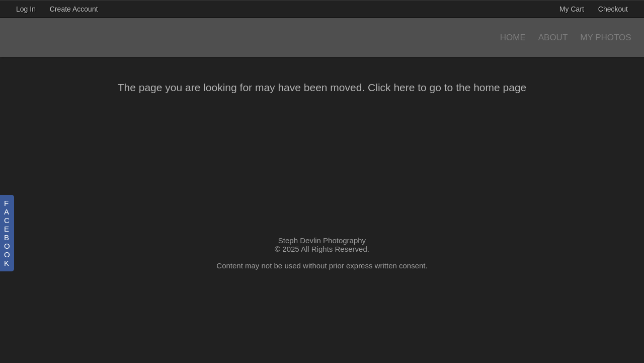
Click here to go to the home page (447, 87)
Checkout (613, 9)
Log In (26, 9)
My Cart (573, 9)
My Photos (606, 38)
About (553, 38)
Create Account (74, 9)
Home (513, 38)
